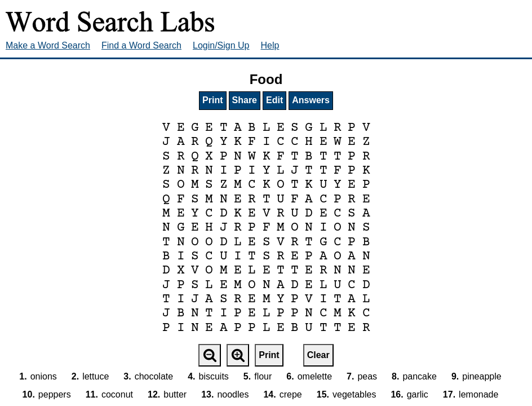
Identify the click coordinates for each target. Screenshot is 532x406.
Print (212, 100)
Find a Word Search (141, 45)
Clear (318, 355)
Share (245, 100)
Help (270, 45)
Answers (311, 100)
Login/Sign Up (221, 45)
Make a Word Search (48, 45)
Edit (274, 100)
